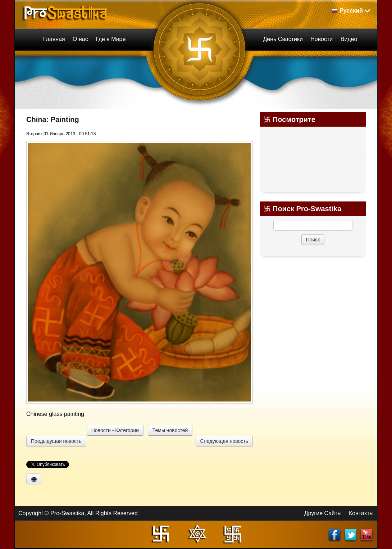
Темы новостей (170, 430)
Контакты (361, 513)
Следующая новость (224, 441)
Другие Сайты (323, 513)
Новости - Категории (115, 430)
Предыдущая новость (56, 441)
